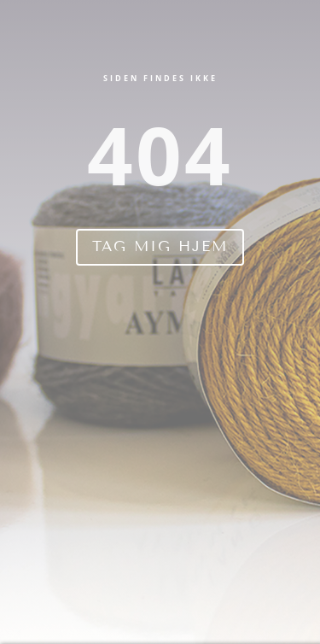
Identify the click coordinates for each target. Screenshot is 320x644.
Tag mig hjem (160, 246)
